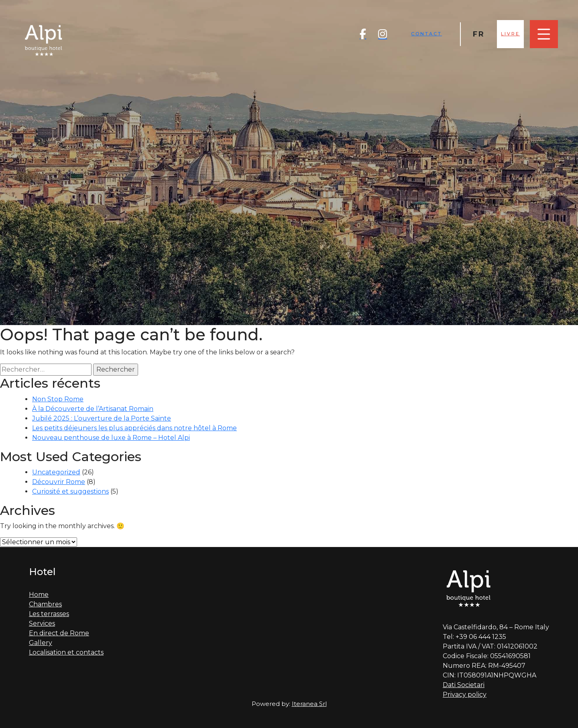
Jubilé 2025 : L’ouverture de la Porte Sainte (102, 418)
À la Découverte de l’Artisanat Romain (93, 409)
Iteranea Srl (309, 704)
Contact (426, 34)
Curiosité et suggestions (70, 491)
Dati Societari (464, 685)
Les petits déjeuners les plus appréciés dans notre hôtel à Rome (134, 428)
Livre (510, 34)
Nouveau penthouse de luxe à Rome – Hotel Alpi (111, 438)
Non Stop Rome (58, 399)
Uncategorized (56, 472)
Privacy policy (465, 694)
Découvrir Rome (59, 482)
